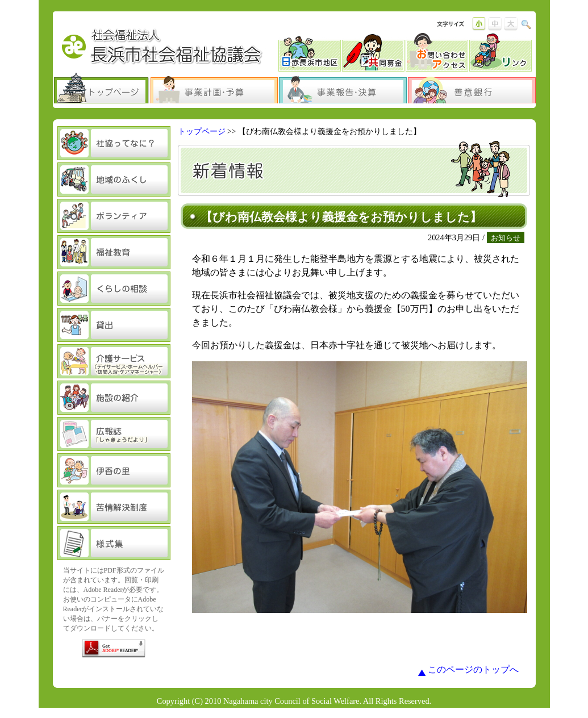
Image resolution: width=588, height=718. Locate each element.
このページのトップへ (473, 669)
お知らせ (506, 238)
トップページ (202, 132)
